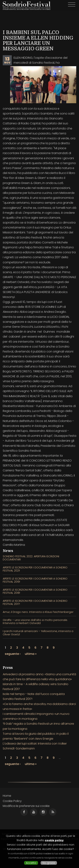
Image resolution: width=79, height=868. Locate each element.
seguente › (13, 654)
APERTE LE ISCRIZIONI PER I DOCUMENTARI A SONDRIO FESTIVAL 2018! (35, 591)
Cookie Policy (12, 801)
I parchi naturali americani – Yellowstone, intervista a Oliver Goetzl (38, 633)
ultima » (31, 654)
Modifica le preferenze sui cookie (26, 806)
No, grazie (49, 863)
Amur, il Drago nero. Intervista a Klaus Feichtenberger (38, 612)
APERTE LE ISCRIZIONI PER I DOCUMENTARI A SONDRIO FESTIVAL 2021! (35, 569)
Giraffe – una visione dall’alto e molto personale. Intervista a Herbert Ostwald (35, 622)
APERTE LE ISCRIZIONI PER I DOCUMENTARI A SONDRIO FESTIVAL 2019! (35, 580)
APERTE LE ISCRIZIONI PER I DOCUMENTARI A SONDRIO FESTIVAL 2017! (35, 602)
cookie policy (54, 840)
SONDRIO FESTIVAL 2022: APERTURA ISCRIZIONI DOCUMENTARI (31, 558)
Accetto (31, 863)
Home (7, 796)
